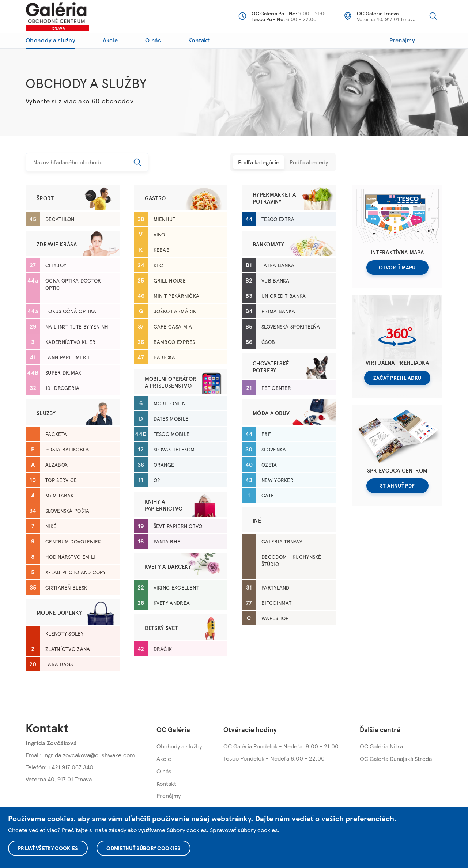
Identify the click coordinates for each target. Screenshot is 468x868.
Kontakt (199, 40)
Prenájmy (402, 40)
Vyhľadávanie (433, 16)
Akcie (110, 40)
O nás (153, 40)
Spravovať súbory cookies (244, 830)
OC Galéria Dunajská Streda (396, 759)
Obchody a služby (50, 40)
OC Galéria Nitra (381, 746)
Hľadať (137, 162)
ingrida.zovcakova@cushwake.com (89, 755)
